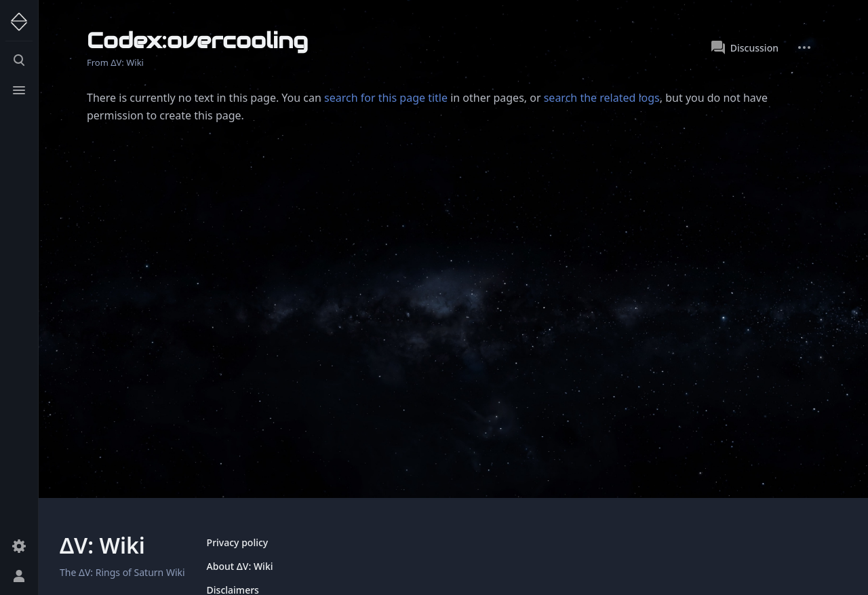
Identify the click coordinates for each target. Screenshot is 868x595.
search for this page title (386, 98)
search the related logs (602, 98)
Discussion (745, 47)
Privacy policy (238, 542)
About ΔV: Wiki (240, 566)
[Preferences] (19, 546)
